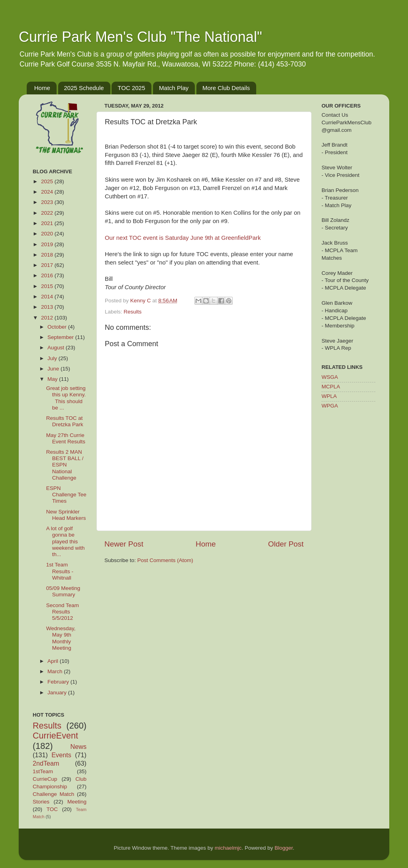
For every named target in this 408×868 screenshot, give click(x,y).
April (54, 661)
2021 (48, 223)
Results (132, 312)
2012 (48, 318)
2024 (48, 192)
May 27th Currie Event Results (66, 438)
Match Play (174, 88)
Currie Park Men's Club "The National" (140, 37)
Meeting (77, 802)
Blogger (284, 848)
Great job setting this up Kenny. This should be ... (66, 398)
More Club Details (226, 88)
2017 (48, 265)
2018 (48, 255)
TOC (52, 809)
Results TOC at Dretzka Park (65, 421)
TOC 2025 (131, 88)
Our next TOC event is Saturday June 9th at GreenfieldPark (183, 238)
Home (42, 88)
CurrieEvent (55, 736)
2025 (48, 181)
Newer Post (124, 544)
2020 (48, 234)
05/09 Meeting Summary (63, 591)
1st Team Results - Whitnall (60, 571)
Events (61, 755)
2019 (48, 244)
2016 (48, 275)
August (57, 348)
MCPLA (331, 387)
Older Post (286, 544)
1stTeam (43, 771)
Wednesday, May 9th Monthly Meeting (61, 638)
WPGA (330, 406)
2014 (48, 297)
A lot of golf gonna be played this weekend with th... (66, 541)
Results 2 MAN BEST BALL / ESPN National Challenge (65, 465)
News (78, 747)
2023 (48, 202)
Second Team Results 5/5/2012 (63, 612)
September (61, 337)
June (54, 369)
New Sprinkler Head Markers (66, 515)
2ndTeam (46, 763)
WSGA (330, 377)
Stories (41, 802)
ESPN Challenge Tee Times (66, 495)
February (59, 682)
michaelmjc (228, 848)
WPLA (329, 396)
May (53, 379)
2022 (48, 213)
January (58, 693)
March (56, 671)
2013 (48, 307)
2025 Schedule (84, 88)
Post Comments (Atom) (165, 560)
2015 (48, 286)
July (53, 358)
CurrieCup (45, 779)
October (58, 327)
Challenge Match (53, 794)
